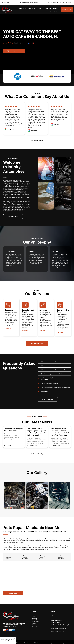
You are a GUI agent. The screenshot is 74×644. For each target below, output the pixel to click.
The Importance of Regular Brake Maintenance (13, 430)
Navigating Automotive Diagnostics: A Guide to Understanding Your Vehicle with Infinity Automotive (60, 432)
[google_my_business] (52, 615)
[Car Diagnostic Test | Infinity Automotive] (37, 496)
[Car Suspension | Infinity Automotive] (59, 496)
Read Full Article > (10, 446)
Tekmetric (37, 643)
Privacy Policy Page (9, 642)
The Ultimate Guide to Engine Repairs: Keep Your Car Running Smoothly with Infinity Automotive (37, 432)
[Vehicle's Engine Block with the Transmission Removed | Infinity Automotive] (15, 496)
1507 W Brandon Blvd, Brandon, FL (31, 3)
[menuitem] (22, 8)
